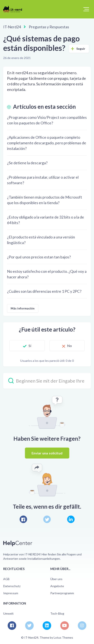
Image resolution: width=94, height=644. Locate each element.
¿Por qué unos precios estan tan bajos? (39, 257)
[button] (86, 9)
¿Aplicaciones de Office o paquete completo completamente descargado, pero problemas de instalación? (47, 143)
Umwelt (8, 613)
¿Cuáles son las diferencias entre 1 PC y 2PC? (44, 291)
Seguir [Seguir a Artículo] (81, 49)
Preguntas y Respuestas (49, 27)
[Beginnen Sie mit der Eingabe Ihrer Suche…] (47, 381)
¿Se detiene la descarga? (27, 163)
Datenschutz (12, 586)
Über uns (56, 579)
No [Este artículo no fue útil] (69, 346)
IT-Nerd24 (12, 27)
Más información (23, 308)
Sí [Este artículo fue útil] (30, 346)
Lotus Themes (63, 637)
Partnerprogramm (62, 593)
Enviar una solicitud (47, 453)
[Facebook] (23, 519)
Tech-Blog (57, 613)
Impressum (11, 593)
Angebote (57, 586)
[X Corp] (47, 519)
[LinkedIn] (71, 519)
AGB (6, 579)
